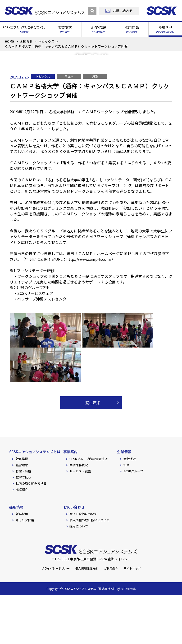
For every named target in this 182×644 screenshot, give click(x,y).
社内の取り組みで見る (31, 532)
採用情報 (16, 556)
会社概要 (130, 507)
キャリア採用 (25, 569)
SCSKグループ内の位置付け (89, 507)
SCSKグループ (133, 520)
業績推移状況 (79, 514)
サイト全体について (83, 563)
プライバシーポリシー (55, 617)
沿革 (127, 514)
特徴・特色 (23, 520)
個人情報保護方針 (87, 617)
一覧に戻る (91, 452)
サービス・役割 (80, 520)
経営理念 (22, 514)
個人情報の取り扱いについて (89, 569)
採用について (79, 575)
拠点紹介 (22, 538)
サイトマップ (132, 617)
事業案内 (70, 501)
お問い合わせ (74, 556)
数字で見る (23, 526)
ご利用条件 (111, 617)
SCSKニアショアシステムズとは (35, 501)
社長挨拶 (22, 507)
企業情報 (124, 501)
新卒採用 (22, 563)
